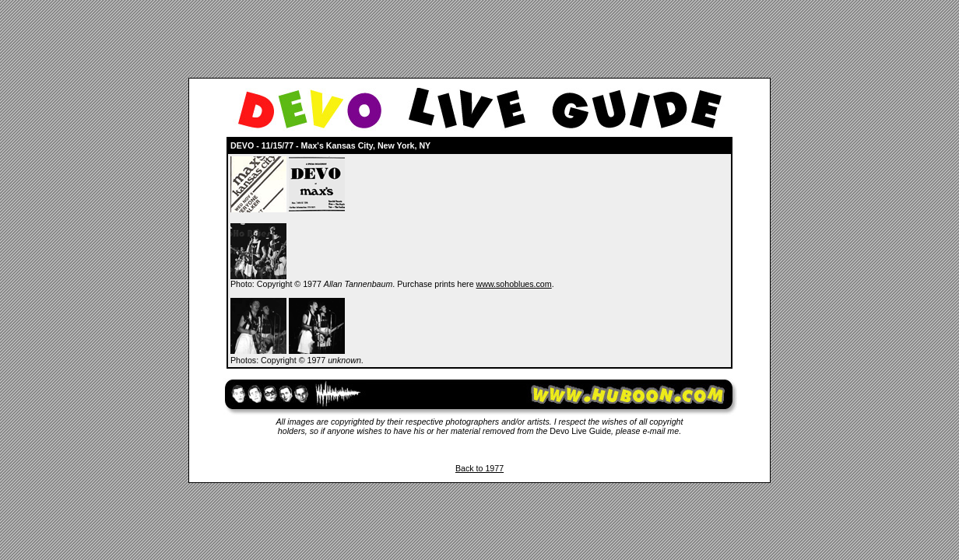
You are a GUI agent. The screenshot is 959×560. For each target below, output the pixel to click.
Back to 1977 (479, 468)
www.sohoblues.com (514, 284)
